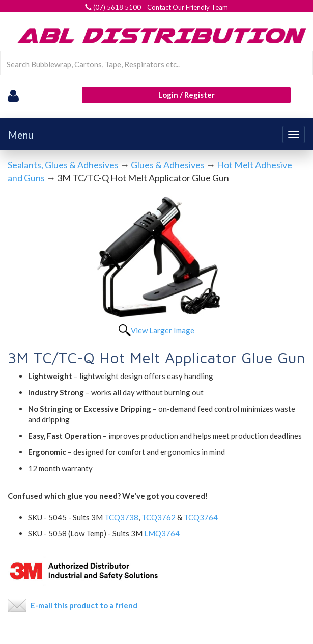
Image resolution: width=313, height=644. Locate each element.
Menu (21, 135)
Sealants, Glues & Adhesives (63, 165)
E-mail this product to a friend (84, 605)
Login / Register (187, 95)
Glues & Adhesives (168, 165)
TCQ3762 (159, 517)
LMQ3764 (163, 533)
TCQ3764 (201, 517)
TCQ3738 (121, 517)
